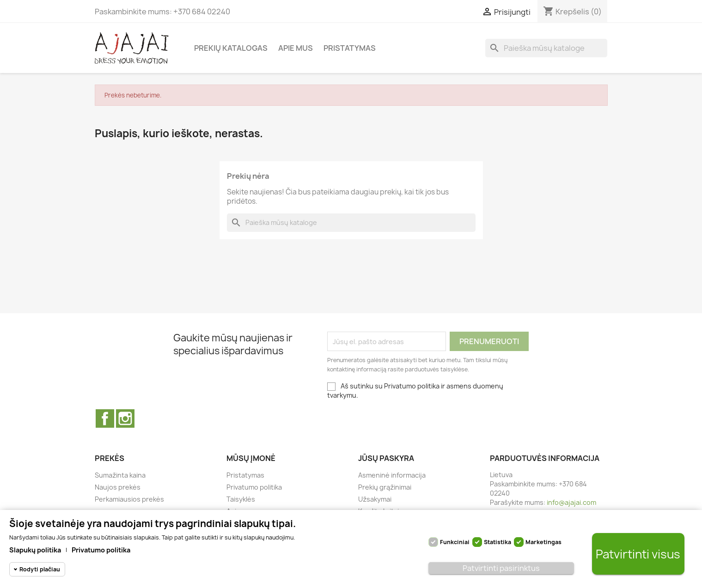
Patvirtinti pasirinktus (501, 568)
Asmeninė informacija (392, 475)
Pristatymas (350, 48)
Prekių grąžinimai (385, 487)
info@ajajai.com (571, 502)
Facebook (105, 418)
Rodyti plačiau (40, 569)
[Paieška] (546, 48)
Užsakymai (375, 499)
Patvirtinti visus (638, 554)
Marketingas (543, 542)
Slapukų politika (35, 550)
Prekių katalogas (231, 48)
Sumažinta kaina (120, 475)
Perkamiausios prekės (129, 499)
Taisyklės (241, 499)
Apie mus (296, 48)
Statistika (498, 542)
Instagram (125, 418)
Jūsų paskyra (386, 458)
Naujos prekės (118, 487)
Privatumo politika (254, 487)
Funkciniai (455, 542)
